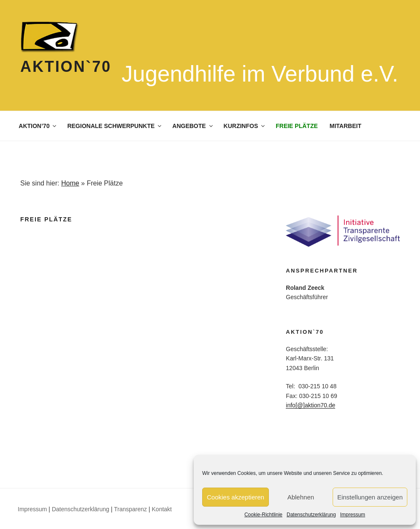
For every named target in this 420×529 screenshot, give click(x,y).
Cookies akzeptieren (236, 497)
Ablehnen (301, 497)
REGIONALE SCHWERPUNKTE (115, 126)
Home (70, 183)
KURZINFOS (245, 126)
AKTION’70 (38, 126)
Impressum (353, 515)
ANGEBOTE (193, 126)
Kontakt (162, 509)
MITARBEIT (345, 126)
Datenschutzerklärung (311, 515)
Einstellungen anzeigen (370, 497)
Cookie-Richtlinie (263, 515)
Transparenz (130, 509)
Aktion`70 (66, 67)
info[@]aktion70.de (310, 405)
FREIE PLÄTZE (297, 126)
